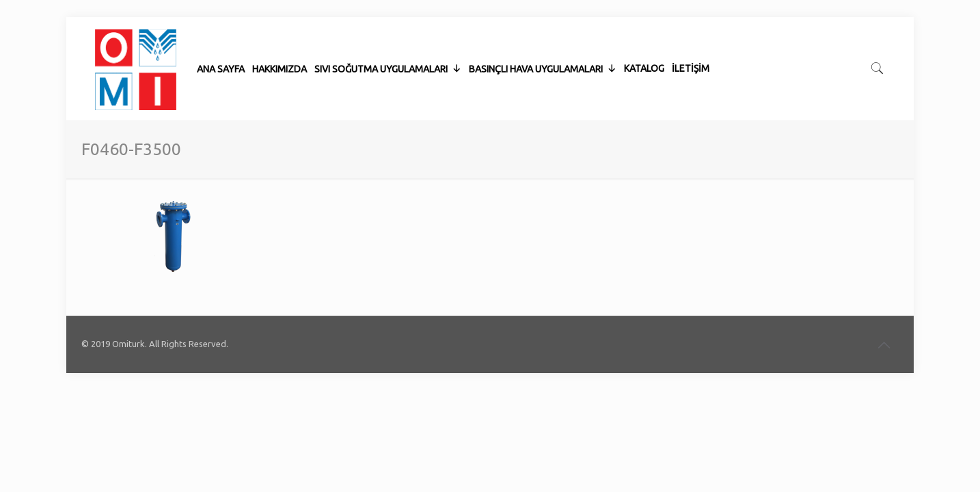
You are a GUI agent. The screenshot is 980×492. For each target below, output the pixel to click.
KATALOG (644, 34)
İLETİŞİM (691, 34)
